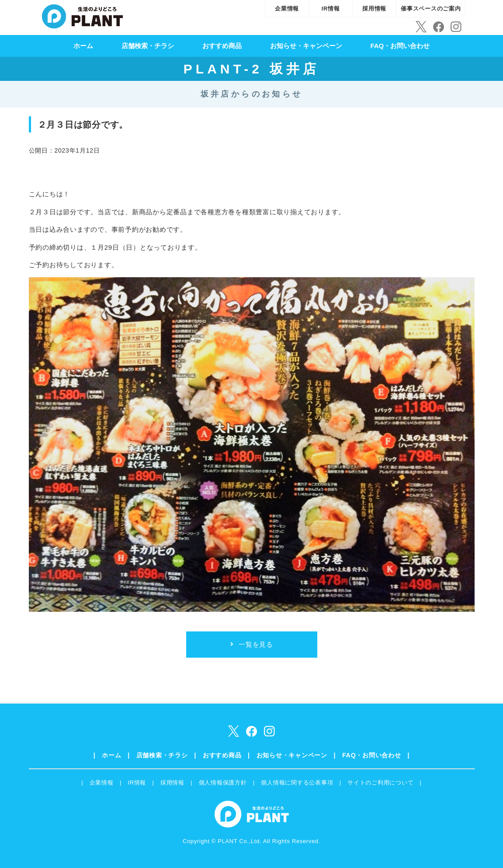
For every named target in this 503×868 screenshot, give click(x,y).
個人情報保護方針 (223, 783)
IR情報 (331, 9)
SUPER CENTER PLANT (82, 15)
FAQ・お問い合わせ (400, 46)
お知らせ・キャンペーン (306, 46)
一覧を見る (256, 644)
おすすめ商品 (222, 46)
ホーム (83, 46)
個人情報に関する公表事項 (297, 783)
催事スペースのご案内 (431, 9)
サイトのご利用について (380, 783)
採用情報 (374, 9)
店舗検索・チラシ (148, 46)
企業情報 (287, 9)
